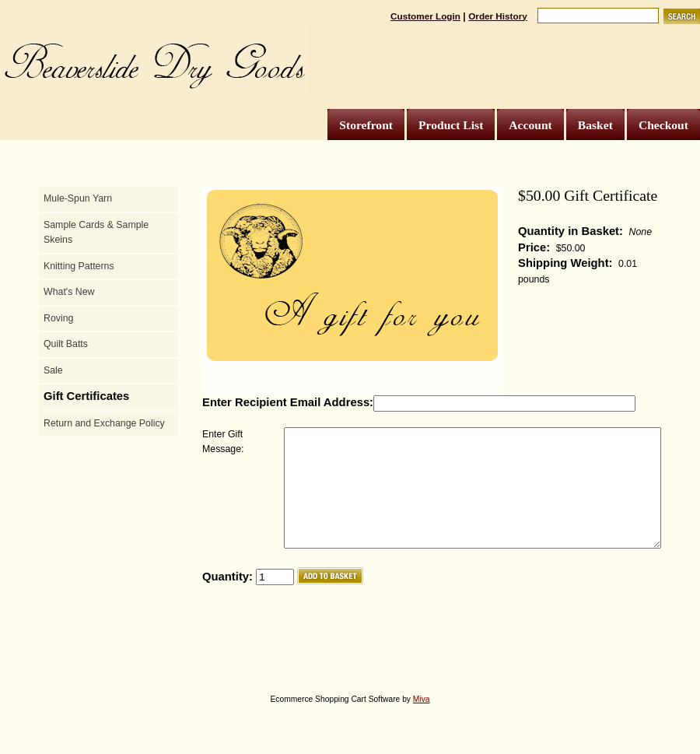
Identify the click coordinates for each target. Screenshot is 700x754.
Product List (451, 125)
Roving (58, 318)
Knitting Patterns (79, 266)
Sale (53, 370)
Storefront (366, 125)
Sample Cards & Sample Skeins (96, 233)
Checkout (663, 125)
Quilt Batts (66, 344)
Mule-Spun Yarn (78, 198)
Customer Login (425, 16)
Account (530, 125)
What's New (69, 292)
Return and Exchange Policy (104, 423)
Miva (422, 722)
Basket (595, 125)
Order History (498, 16)
